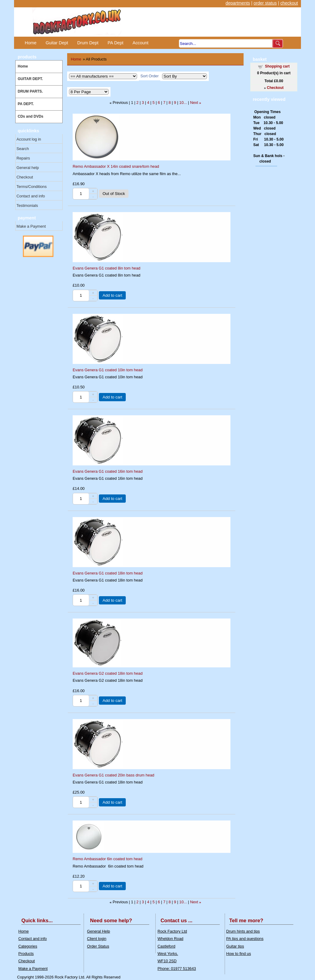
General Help (98, 931)
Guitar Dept (57, 43)
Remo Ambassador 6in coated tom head (107, 859)
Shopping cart (277, 66)
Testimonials (27, 206)
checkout (289, 3)
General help (28, 168)
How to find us (239, 954)
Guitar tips (235, 946)
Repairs (23, 158)
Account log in (29, 139)
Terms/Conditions (32, 187)
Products (26, 954)
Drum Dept (88, 43)
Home (31, 43)
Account (140, 43)
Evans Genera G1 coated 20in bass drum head (113, 775)
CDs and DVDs (31, 116)
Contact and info (31, 196)
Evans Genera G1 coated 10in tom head (108, 370)
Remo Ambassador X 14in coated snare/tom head (116, 166)
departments (238, 3)
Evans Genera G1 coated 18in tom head (108, 573)
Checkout (25, 177)
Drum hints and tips (243, 931)
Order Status (98, 946)
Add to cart (112, 295)
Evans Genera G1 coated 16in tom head (108, 471)
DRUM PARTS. (30, 91)
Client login (97, 939)
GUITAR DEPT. (30, 79)
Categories (28, 946)
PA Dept (116, 43)
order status (265, 3)
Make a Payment (31, 226)
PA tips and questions (245, 939)
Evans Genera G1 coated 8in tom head (107, 268)
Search (23, 149)
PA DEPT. (26, 104)
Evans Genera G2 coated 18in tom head (108, 673)
